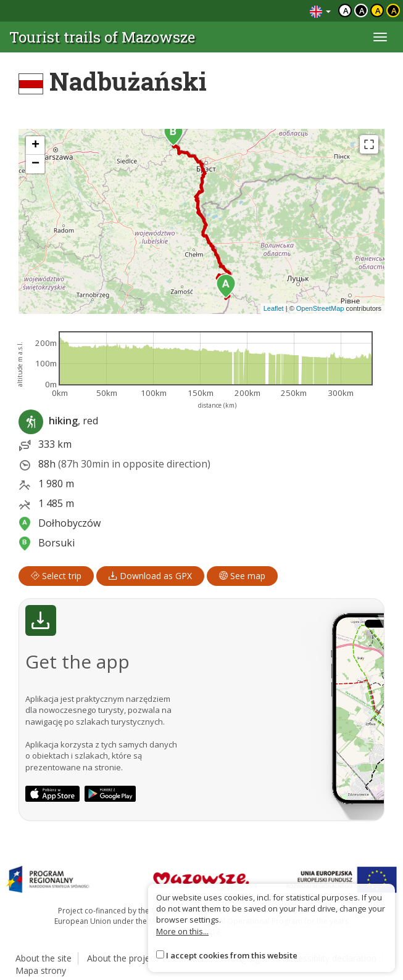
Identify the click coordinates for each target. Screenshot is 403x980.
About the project (122, 958)
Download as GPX (150, 576)
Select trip (56, 576)
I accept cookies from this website (232, 955)
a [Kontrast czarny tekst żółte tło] (378, 10)
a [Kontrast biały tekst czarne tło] (362, 10)
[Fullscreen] (369, 144)
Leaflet (274, 308)
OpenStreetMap (320, 308)
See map (242, 576)
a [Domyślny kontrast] (346, 10)
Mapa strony (41, 970)
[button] (226, 286)
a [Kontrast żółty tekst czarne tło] (394, 10)
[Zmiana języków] (320, 11)
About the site (44, 958)
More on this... (182, 931)
